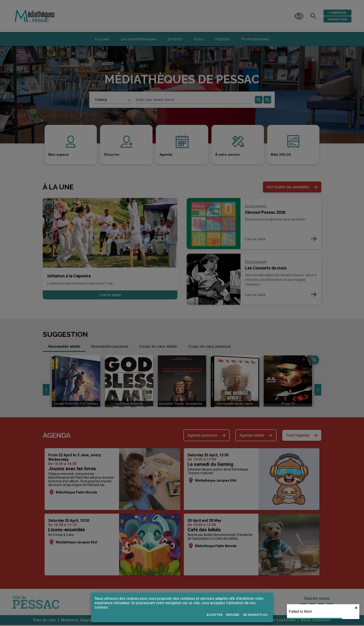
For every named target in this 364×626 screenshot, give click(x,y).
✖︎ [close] (356, 608)
